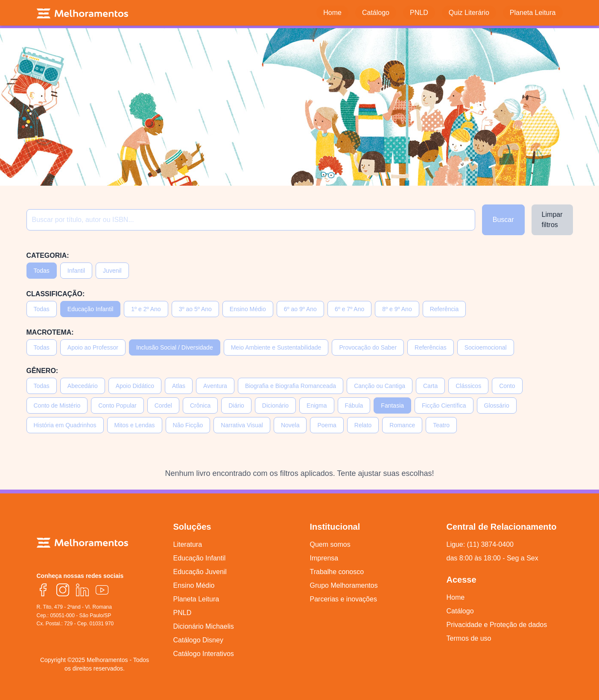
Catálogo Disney (198, 640)
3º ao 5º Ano (195, 309)
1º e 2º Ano (146, 309)
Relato (363, 425)
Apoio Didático (135, 386)
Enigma (317, 405)
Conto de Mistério (57, 405)
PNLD (183, 613)
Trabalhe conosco (337, 572)
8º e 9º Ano (397, 309)
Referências (431, 347)
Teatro (441, 425)
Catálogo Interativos (204, 654)
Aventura (215, 386)
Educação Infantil (90, 309)
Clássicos (468, 386)
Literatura (188, 544)
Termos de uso (469, 638)
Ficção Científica (444, 405)
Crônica (200, 405)
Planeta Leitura (196, 599)
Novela (290, 425)
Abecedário (83, 386)
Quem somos (330, 544)
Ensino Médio (248, 309)
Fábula (354, 405)
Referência (444, 309)
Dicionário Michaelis (204, 626)
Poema (327, 425)
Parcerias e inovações (343, 599)
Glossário (497, 405)
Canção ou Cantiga (380, 386)
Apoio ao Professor (93, 347)
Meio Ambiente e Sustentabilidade (276, 347)
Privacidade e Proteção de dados (497, 625)
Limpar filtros (552, 220)
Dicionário (275, 405)
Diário (236, 405)
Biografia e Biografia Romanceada (291, 386)
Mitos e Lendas (135, 425)
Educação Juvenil (200, 572)
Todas (42, 271)
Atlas (179, 386)
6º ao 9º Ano (300, 309)
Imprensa (324, 558)
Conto (507, 386)
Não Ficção (188, 425)
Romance (402, 425)
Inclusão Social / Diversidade (175, 347)
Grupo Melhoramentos (344, 585)
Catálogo (460, 611)
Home (456, 597)
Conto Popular (117, 405)
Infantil (76, 271)
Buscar (503, 220)
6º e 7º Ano (349, 309)
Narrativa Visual (242, 425)
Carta (430, 386)
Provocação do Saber (368, 347)
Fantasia (392, 405)
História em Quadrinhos (65, 425)
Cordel (163, 405)
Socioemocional (486, 347)
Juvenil (112, 271)
